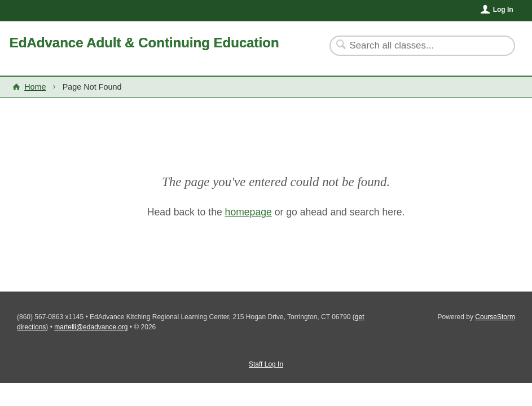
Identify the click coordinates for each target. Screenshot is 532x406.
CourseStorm (495, 317)
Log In (503, 10)
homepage (249, 212)
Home (35, 87)
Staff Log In (266, 364)
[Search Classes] (416, 46)
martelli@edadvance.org (91, 327)
